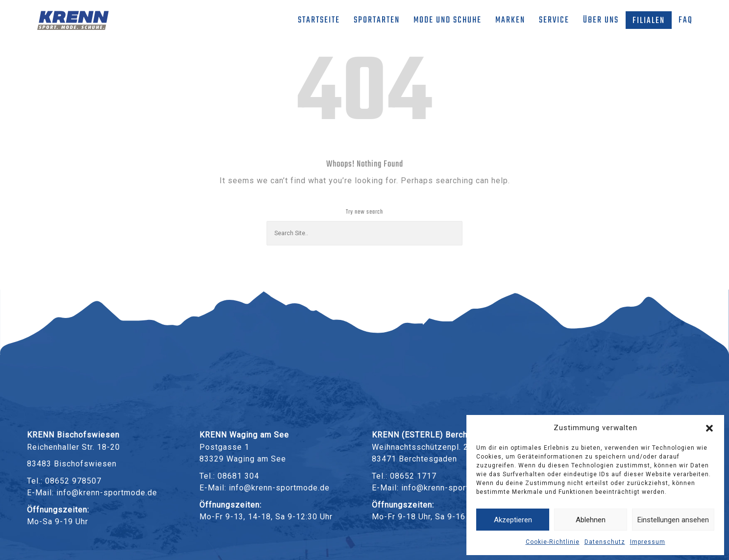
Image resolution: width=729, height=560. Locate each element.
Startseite (319, 20)
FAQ (686, 20)
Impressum (648, 542)
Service (554, 20)
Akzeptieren (513, 520)
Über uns (601, 20)
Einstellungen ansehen (673, 520)
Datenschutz (605, 542)
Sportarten (377, 20)
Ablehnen (591, 520)
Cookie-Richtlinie (553, 542)
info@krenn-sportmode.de (107, 493)
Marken (510, 20)
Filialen (649, 21)
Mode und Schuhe (448, 20)
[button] (709, 428)
